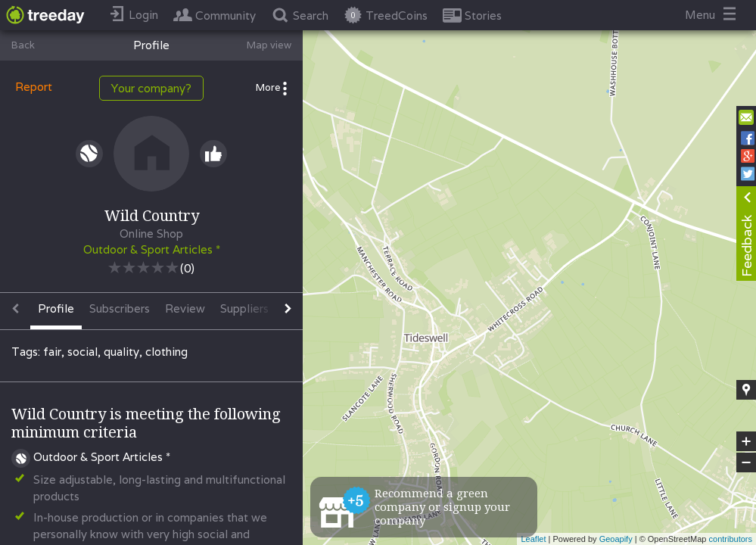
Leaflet (533, 539)
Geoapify (616, 539)
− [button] (746, 462)
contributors (731, 539)
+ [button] (747, 441)
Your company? (151, 88)
